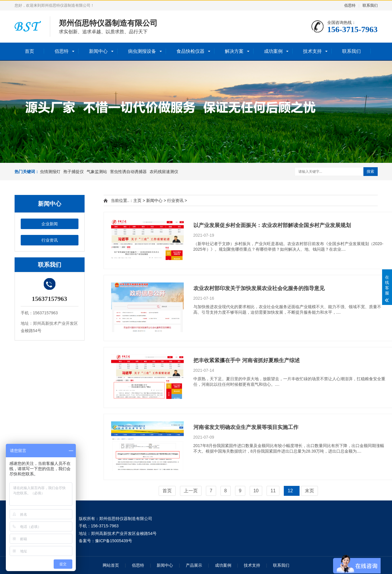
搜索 (370, 171)
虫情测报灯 (50, 172)
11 (273, 491)
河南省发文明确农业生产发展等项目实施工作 (246, 427)
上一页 (191, 491)
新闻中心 (98, 51)
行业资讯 (50, 240)
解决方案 (234, 51)
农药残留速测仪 (164, 172)
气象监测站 (97, 172)
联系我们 (370, 5)
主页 (137, 200)
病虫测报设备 (142, 51)
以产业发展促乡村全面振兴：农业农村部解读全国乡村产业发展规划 (272, 225)
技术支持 (312, 51)
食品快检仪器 (190, 51)
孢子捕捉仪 (73, 172)
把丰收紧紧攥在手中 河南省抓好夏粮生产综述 (247, 360)
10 (256, 491)
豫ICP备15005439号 (114, 541)
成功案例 (273, 51)
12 (290, 491)
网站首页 (111, 565)
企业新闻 (50, 224)
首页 (29, 51)
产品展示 (194, 565)
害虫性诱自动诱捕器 (128, 172)
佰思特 (350, 5)
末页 (309, 491)
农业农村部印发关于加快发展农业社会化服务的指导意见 (259, 288)
